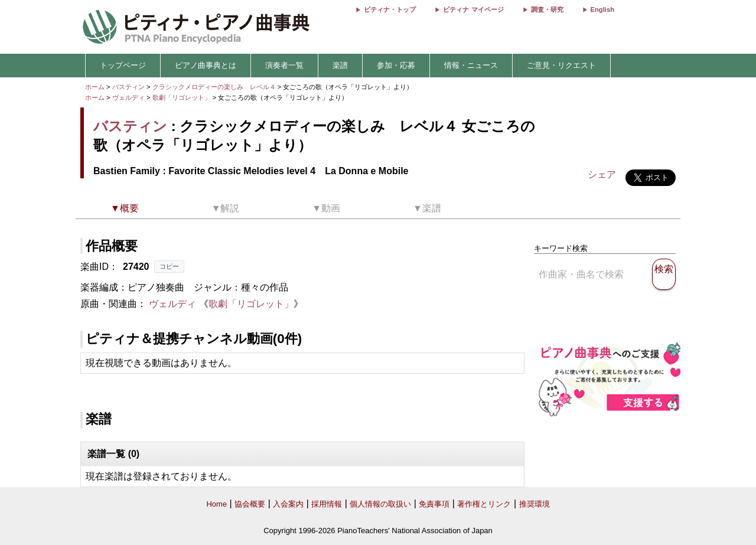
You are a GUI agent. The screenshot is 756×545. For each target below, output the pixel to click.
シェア (602, 174)
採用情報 (327, 504)
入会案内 (288, 504)
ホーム (95, 87)
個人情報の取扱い (380, 504)
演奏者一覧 (284, 65)
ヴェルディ (128, 97)
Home (216, 504)
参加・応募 (396, 65)
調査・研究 (547, 9)
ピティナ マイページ (473, 9)
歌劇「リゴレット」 (183, 97)
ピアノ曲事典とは (206, 65)
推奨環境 (535, 504)
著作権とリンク (484, 504)
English (602, 9)
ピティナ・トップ (390, 9)
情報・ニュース (471, 65)
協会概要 (250, 504)
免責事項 (434, 504)
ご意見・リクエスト (561, 65)
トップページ (123, 65)
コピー (169, 266)
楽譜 (340, 65)
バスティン (128, 87)
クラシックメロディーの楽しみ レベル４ (215, 87)
